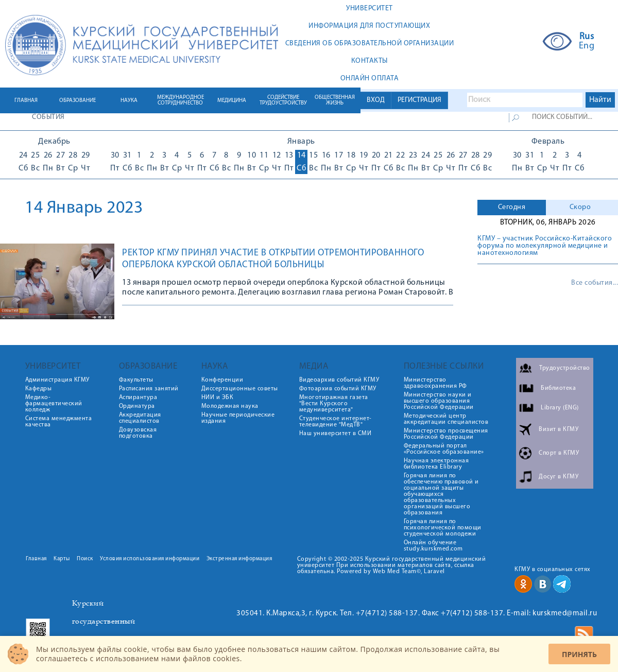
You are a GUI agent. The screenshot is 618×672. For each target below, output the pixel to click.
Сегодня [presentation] (512, 207)
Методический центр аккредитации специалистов (446, 419)
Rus (587, 37)
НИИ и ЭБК (218, 398)
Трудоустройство (565, 368)
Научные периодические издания (238, 418)
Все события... (595, 283)
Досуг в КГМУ (559, 477)
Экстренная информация (239, 559)
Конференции (222, 380)
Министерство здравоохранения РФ (435, 383)
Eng (587, 46)
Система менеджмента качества (59, 422)
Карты (62, 559)
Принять (579, 654)
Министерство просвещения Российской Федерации (446, 434)
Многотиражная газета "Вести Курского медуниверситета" (334, 404)
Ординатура (137, 406)
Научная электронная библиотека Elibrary (436, 464)
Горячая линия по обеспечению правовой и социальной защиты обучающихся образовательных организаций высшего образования (441, 494)
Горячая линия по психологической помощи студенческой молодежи (443, 528)
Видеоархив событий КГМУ (339, 380)
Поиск (85, 559)
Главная (36, 559)
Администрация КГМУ (57, 380)
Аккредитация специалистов (140, 418)
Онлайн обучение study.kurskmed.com (433, 546)
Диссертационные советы (240, 389)
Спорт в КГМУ (559, 453)
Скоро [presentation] (580, 207)
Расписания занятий (149, 389)
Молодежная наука (230, 406)
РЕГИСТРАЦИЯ (419, 100)
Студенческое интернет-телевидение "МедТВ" (336, 422)
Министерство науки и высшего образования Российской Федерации (439, 401)
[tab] (512, 208)
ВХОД (376, 100)
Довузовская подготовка (138, 433)
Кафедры (39, 389)
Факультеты (136, 380)
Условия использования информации (150, 559)
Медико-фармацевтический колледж (54, 404)
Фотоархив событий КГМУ (338, 389)
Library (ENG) (560, 408)
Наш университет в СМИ (336, 434)
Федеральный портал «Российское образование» (444, 449)
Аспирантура (138, 398)
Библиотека (558, 388)
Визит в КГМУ (559, 429)
